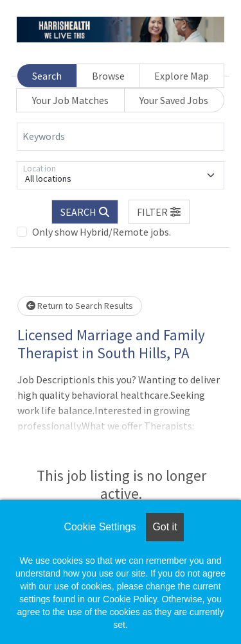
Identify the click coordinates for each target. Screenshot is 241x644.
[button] (159, 212)
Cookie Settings (100, 527)
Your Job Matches (70, 100)
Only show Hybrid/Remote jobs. (102, 232)
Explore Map (182, 76)
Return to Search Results (80, 306)
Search (47, 76)
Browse (108, 76)
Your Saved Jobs (174, 100)
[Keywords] (121, 137)
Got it (165, 527)
